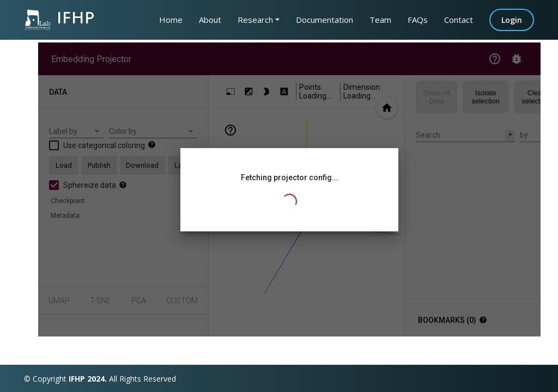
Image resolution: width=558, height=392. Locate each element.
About (210, 20)
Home (171, 20)
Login (512, 20)
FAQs (418, 20)
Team (380, 20)
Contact (459, 20)
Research (255, 20)
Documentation (325, 20)
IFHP (60, 18)
